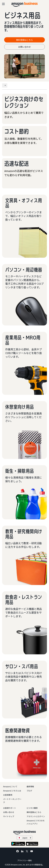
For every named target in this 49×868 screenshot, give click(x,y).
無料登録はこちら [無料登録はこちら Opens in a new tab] (24, 40)
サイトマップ (9, 816)
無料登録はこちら (34, 812)
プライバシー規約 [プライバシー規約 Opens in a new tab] (25, 860)
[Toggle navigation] (5, 85)
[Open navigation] (3, 4)
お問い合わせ (24, 47)
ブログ (29, 791)
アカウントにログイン (36, 816)
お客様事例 (8, 795)
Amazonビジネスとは (12, 791)
